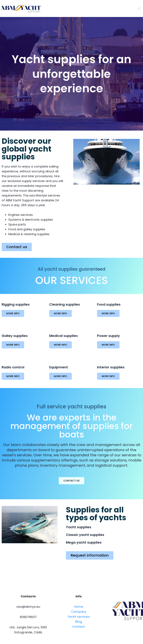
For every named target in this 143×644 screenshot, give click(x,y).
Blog (79, 622)
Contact (79, 627)
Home (79, 607)
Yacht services (79, 617)
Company (79, 612)
